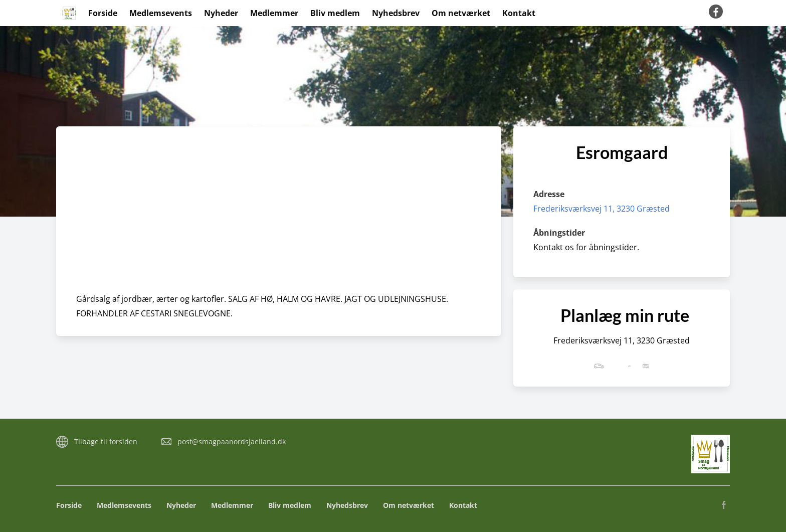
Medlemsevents (161, 13)
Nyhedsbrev (396, 13)
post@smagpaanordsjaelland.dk (232, 441)
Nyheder (221, 13)
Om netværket (461, 13)
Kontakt (519, 13)
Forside (103, 13)
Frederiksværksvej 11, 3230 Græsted (602, 209)
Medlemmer (274, 13)
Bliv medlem (335, 13)
